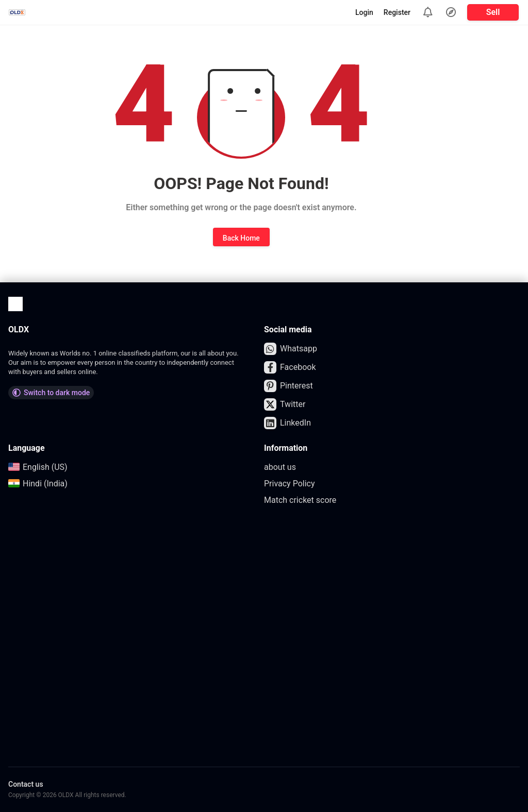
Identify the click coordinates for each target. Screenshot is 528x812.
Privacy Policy (290, 484)
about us (280, 467)
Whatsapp (291, 349)
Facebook (290, 367)
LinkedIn (287, 423)
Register (397, 12)
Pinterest (288, 386)
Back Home (241, 238)
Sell (493, 12)
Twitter (285, 404)
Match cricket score (300, 500)
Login (364, 12)
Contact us (26, 784)
